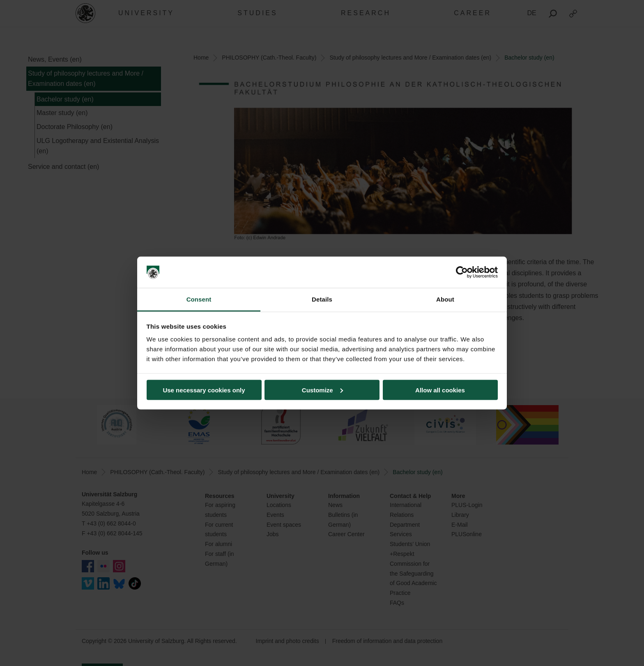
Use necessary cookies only (204, 390)
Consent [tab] (199, 299)
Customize (322, 390)
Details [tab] (322, 299)
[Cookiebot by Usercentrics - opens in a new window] (462, 272)
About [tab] (445, 299)
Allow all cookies (440, 390)
